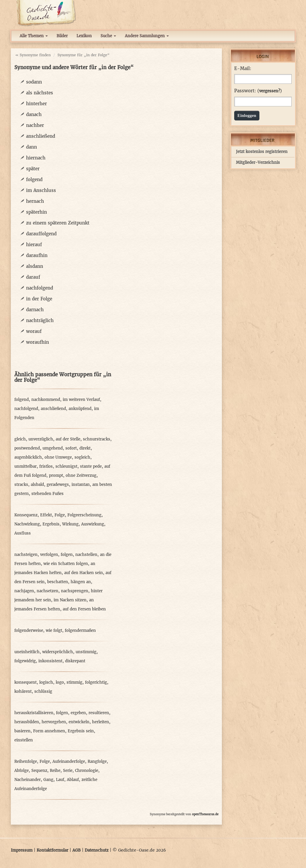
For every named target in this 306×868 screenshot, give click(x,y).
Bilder (62, 36)
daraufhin (37, 255)
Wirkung (70, 524)
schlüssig (43, 691)
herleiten (101, 722)
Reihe (55, 771)
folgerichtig (96, 682)
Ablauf (73, 780)
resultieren (99, 713)
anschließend (41, 136)
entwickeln (79, 722)
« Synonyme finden (33, 55)
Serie (68, 771)
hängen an (81, 582)
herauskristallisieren (34, 713)
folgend (34, 179)
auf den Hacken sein (84, 573)
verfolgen (49, 555)
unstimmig (86, 652)
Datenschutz (97, 850)
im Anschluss (41, 190)
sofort (71, 448)
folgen (67, 555)
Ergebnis (51, 524)
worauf (34, 331)
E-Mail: (243, 69)
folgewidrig (25, 661)
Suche (108, 36)
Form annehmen (49, 731)
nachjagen (24, 591)
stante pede (91, 466)
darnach (35, 310)
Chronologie (87, 771)
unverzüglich (41, 439)
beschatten (58, 582)
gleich (20, 439)
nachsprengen (75, 591)
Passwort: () (258, 91)
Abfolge (22, 771)
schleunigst (66, 466)
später (33, 169)
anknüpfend (80, 409)
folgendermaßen (80, 630)
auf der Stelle (68, 439)
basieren (22, 731)
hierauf (34, 245)
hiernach (36, 158)
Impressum (22, 850)
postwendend (27, 448)
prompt (56, 475)
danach (34, 114)
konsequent (25, 682)
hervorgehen (54, 722)
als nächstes (40, 93)
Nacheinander (28, 780)
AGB (76, 850)
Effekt (46, 515)
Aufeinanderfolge (69, 761)
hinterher (36, 104)
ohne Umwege (58, 457)
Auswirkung (93, 524)
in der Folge (39, 299)
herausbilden (27, 722)
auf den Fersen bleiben (84, 609)
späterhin (36, 212)
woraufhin (38, 342)
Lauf (60, 780)
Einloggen (247, 115)
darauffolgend (41, 234)
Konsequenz (26, 515)
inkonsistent (50, 661)
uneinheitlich (27, 652)
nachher (35, 125)
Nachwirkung (27, 524)
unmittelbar (25, 466)
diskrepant (75, 661)
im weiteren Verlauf (81, 400)
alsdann (35, 266)
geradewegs (58, 485)
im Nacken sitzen (70, 600)
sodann (34, 82)
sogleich (82, 457)
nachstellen (86, 555)
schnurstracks (97, 439)
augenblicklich (28, 457)
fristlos (46, 466)
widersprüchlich (58, 652)
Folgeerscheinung (84, 515)
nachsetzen (47, 591)
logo (60, 682)
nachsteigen (26, 555)
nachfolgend (40, 288)
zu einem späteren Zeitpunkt (58, 223)
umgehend (53, 448)
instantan (81, 485)
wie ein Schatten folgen (66, 564)
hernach (35, 201)
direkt (85, 448)
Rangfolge (97, 761)
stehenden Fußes (47, 494)
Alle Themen (34, 36)
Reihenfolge (26, 761)
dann (32, 147)
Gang (48, 780)
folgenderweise (29, 630)
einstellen (24, 740)
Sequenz (39, 771)
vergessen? (270, 91)
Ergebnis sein (81, 731)
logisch (46, 682)
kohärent (23, 691)
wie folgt (54, 630)
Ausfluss (23, 533)
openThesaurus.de (205, 814)
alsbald (37, 485)
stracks (21, 485)
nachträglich (40, 320)
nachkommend (46, 400)
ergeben (78, 713)
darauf (33, 277)
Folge (60, 515)
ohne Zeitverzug (81, 475)
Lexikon (84, 36)
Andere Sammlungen (147, 36)
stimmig (74, 682)
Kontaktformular (52, 850)
